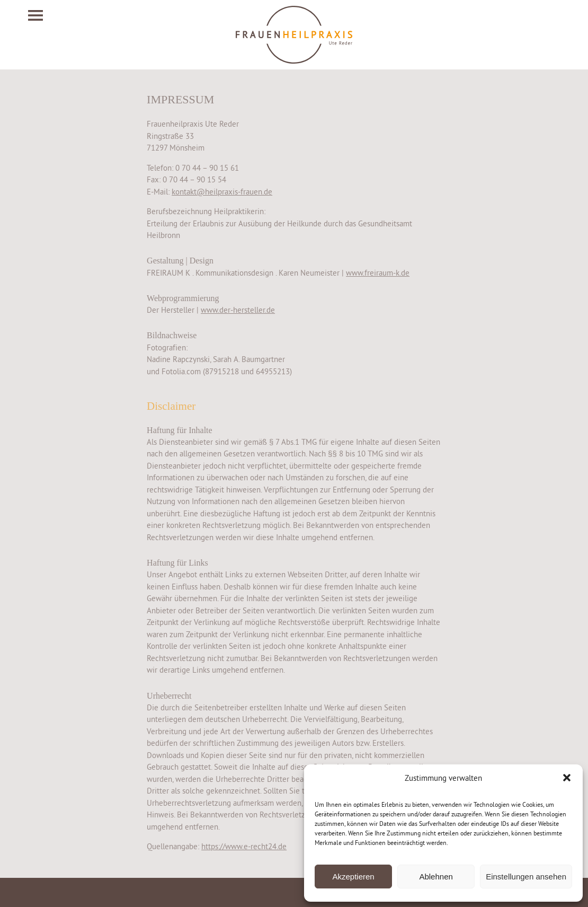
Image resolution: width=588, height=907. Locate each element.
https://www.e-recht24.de (244, 846)
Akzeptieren (353, 877)
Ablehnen (436, 877)
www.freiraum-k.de (378, 273)
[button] (567, 778)
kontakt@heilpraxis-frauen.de (222, 192)
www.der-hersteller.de (238, 310)
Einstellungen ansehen (526, 877)
